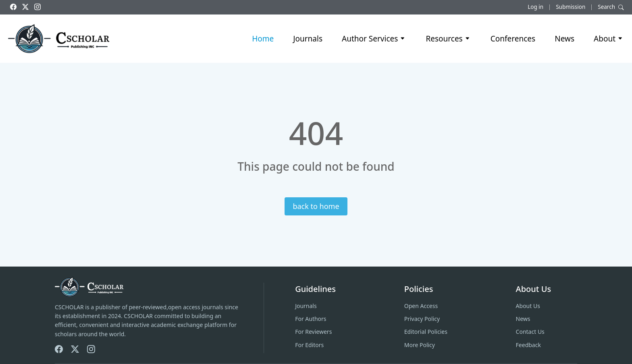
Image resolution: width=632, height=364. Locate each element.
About (609, 39)
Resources (448, 39)
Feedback (528, 345)
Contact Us (530, 332)
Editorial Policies (426, 332)
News (564, 39)
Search (611, 7)
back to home (316, 206)
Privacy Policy (422, 319)
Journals (308, 39)
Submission (571, 7)
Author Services (374, 39)
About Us (528, 306)
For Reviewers (313, 332)
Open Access (421, 306)
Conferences (513, 39)
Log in (535, 7)
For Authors (311, 319)
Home (263, 39)
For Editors (309, 345)
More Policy (420, 345)
